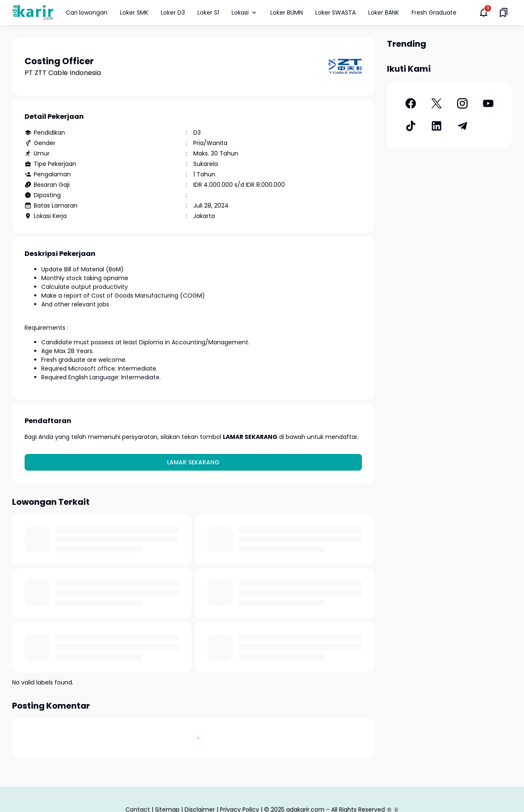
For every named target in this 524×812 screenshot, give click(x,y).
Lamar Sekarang (193, 462)
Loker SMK (134, 13)
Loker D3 (173, 13)
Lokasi (245, 13)
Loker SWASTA (336, 13)
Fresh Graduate (434, 13)
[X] (437, 103)
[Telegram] (462, 126)
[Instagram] (462, 103)
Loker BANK (384, 13)
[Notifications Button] (484, 13)
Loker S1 (208, 13)
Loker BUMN (287, 13)
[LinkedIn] (437, 126)
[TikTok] (411, 126)
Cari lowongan (87, 13)
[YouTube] (488, 103)
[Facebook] (411, 103)
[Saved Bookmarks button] (504, 13)
